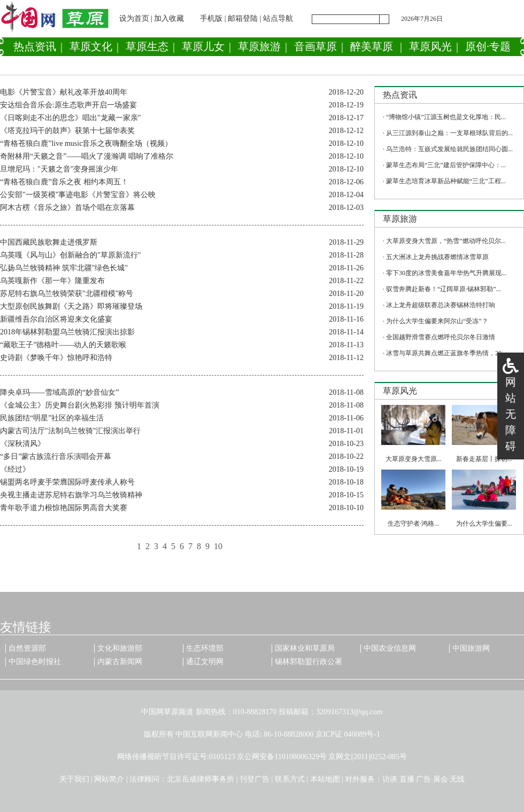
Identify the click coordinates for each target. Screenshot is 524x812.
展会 (441, 779)
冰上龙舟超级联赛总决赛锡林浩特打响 (441, 305)
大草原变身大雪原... (414, 459)
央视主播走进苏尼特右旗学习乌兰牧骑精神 (71, 495)
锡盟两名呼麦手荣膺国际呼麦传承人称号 (67, 482)
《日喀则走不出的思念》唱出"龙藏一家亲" (70, 118)
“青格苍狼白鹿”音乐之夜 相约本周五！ (64, 182)
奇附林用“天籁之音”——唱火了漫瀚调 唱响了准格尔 (87, 156)
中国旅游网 (471, 648)
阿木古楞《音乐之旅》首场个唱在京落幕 (67, 208)
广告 (423, 779)
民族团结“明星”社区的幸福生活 (52, 418)
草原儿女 (203, 46)
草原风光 (430, 46)
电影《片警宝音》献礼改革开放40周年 (64, 92)
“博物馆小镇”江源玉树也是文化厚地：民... (446, 117)
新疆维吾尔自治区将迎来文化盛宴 (56, 319)
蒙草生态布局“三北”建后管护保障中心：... (446, 165)
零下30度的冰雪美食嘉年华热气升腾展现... (446, 273)
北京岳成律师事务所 (201, 779)
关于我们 (74, 779)
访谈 (390, 779)
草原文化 (91, 46)
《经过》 (15, 469)
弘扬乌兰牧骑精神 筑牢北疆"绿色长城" (64, 268)
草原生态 (147, 46)
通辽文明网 (205, 662)
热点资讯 (35, 46)
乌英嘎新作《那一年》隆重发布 (52, 281)
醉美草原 (372, 46)
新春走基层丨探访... (484, 459)
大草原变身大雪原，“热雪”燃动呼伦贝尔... (446, 241)
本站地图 (325, 779)
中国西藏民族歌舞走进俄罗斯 (49, 242)
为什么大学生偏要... (484, 524)
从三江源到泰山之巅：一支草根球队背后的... (449, 133)
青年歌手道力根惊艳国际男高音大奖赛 (64, 508)
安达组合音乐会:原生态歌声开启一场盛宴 (68, 105)
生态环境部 (205, 648)
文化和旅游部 (120, 648)
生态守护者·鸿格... (413, 524)
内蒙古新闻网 (120, 662)
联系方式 (290, 779)
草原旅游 (259, 46)
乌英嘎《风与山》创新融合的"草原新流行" (70, 255)
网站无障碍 (511, 414)
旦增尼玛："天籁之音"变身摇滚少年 (59, 169)
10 (218, 546)
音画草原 (315, 46)
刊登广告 (255, 779)
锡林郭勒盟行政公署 (309, 662)
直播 (407, 779)
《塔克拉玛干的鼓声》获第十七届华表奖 (67, 131)
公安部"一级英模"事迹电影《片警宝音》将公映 (78, 195)
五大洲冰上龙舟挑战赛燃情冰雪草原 (437, 257)
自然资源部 (27, 648)
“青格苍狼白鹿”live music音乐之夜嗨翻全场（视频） (86, 143)
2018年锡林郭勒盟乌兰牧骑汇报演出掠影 (67, 332)
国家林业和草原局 (305, 648)
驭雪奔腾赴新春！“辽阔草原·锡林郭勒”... (444, 289)
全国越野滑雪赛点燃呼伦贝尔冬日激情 (441, 337)
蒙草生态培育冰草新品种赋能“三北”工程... (446, 181)
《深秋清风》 (22, 444)
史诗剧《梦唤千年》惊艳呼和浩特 (56, 358)
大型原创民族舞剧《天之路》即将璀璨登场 (71, 306)
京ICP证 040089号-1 (348, 734)
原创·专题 (488, 46)
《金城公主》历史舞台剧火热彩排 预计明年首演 (80, 405)
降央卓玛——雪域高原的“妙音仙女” (59, 392)
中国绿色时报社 (35, 662)
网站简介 (109, 779)
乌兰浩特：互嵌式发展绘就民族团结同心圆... (449, 149)
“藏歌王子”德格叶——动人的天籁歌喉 (63, 345)
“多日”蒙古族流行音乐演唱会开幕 (56, 456)
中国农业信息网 (390, 648)
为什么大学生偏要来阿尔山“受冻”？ (437, 321)
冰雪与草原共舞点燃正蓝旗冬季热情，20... (446, 353)
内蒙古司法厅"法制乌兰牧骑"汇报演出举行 (70, 431)
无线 (457, 779)
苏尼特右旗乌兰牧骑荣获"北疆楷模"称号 (67, 294)
